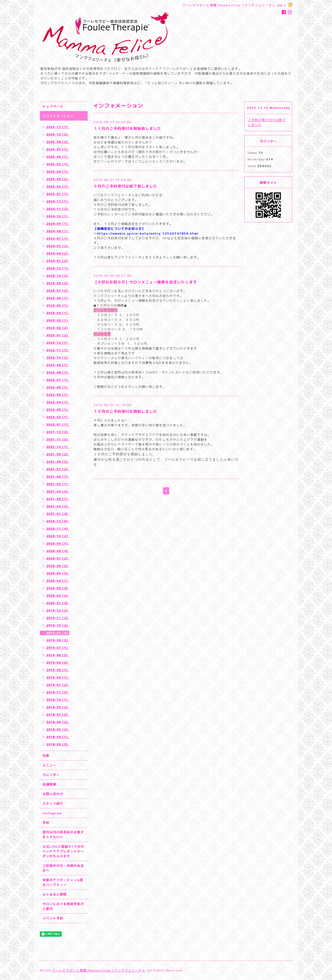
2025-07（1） (58, 149)
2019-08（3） (58, 640)
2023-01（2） (58, 335)
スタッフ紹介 (53, 803)
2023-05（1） (58, 306)
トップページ (53, 106)
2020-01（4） (58, 603)
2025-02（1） (58, 186)
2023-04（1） (58, 313)
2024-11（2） (58, 209)
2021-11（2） (58, 439)
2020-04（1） (58, 581)
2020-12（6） (58, 521)
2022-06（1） (58, 387)
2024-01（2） (58, 261)
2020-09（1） (58, 544)
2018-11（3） (58, 692)
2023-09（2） (58, 283)
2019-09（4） (58, 633)
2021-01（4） (58, 514)
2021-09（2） (58, 454)
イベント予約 (53, 918)
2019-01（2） (58, 685)
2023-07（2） (58, 291)
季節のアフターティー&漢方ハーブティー (63, 882)
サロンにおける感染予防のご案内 (63, 906)
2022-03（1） (58, 410)
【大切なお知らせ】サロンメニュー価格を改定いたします (145, 282)
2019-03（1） (58, 670)
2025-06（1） (58, 157)
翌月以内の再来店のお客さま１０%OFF (63, 835)
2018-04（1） (58, 737)
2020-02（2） (58, 596)
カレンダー (51, 775)
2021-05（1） (58, 484)
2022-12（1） (58, 343)
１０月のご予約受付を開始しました (125, 411)
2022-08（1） (58, 372)
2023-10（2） (58, 276)
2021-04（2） (58, 491)
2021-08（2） (58, 462)
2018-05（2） (58, 729)
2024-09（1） (58, 224)
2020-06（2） (58, 566)
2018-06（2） (58, 722)
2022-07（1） (58, 380)
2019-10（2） (58, 625)
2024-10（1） (58, 216)
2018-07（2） (58, 715)
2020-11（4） (58, 529)
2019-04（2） (58, 663)
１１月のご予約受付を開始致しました (127, 128)
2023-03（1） (58, 320)
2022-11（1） (58, 350)
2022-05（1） (58, 395)
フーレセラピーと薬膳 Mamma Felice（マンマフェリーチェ (99, 970)
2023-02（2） (58, 328)
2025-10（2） (58, 134)
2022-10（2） (58, 358)
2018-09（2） (58, 707)
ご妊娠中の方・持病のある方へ (63, 868)
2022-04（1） (58, 402)
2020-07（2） (58, 558)
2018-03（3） (58, 744)
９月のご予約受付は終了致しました (125, 186)
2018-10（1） (58, 700)
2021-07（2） (58, 469)
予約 (46, 823)
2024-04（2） (58, 253)
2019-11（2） (58, 618)
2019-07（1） (58, 648)
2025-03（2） (58, 179)
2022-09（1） (58, 365)
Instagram (52, 813)
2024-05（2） (58, 246)
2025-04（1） (58, 172)
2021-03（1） (58, 499)
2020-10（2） (58, 536)
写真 (46, 756)
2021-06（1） (58, 477)
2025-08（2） (58, 142)
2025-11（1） (58, 127)
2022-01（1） (58, 425)
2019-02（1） (58, 677)
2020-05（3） (58, 573)
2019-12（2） (58, 610)
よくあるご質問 (55, 894)
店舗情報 (49, 784)
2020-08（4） (58, 551)
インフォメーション (58, 116)
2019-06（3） (58, 655)
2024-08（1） (58, 231)
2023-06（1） (58, 298)
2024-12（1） (58, 201)
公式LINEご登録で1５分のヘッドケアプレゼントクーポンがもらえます (63, 851)
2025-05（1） (58, 164)
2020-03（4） (58, 588)
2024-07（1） (58, 239)
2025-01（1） (58, 194)
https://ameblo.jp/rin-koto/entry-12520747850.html (148, 233)
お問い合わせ (53, 794)
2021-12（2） (58, 432)
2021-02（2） (58, 506)
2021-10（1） (58, 447)
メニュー (49, 765)
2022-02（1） (58, 417)
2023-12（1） (58, 268)
